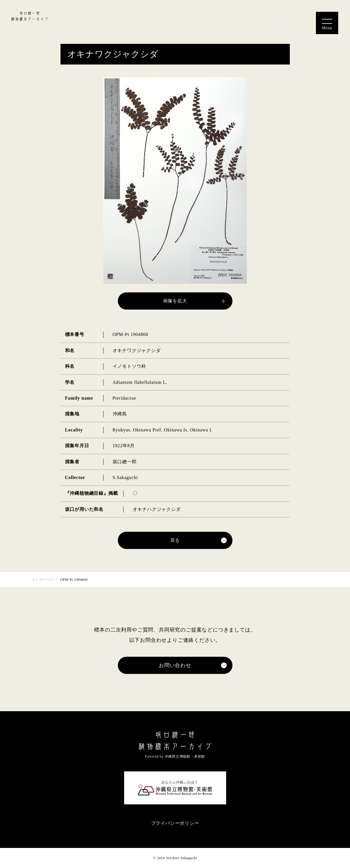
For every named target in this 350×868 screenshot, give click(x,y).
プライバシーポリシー (175, 823)
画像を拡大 (175, 301)
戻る (175, 540)
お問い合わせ (175, 665)
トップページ (43, 580)
